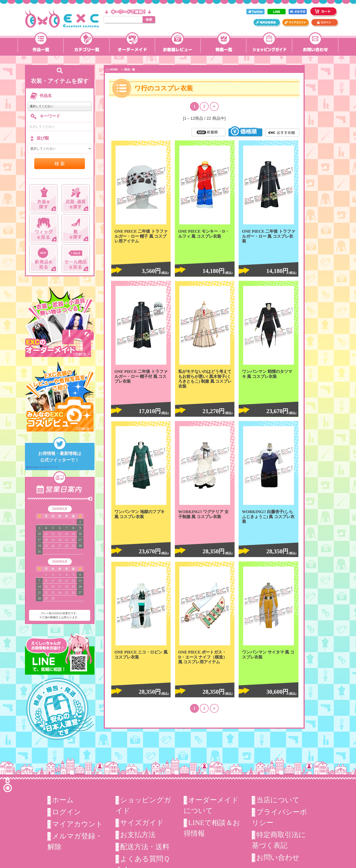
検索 (149, 20)
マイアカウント (77, 824)
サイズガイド (142, 822)
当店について (278, 800)
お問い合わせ (278, 857)
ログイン (67, 812)
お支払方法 (138, 834)
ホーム (63, 800)
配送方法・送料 (145, 846)
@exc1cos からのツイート (42, 467)
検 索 (60, 164)
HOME (112, 70)
